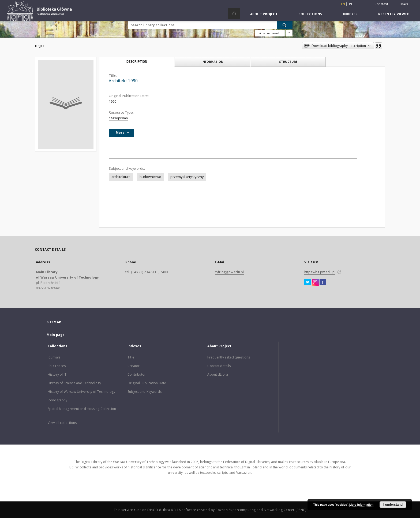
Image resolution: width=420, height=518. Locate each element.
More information (361, 505)
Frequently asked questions (229, 357)
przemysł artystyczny (187, 177)
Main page (56, 335)
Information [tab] (212, 62)
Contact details (219, 366)
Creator (134, 366)
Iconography (57, 400)
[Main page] (234, 14)
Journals (54, 357)
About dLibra (217, 374)
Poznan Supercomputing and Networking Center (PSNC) (261, 510)
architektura (121, 177)
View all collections (62, 423)
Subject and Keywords (145, 392)
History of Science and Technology (74, 383)
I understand (393, 505)
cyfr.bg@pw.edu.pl (229, 272)
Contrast (381, 4)
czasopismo (118, 118)
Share (404, 4)
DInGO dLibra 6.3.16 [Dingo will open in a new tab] (164, 510)
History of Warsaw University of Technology (81, 392)
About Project (264, 14)
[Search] (285, 25)
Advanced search (270, 33)
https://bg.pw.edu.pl (320, 272)
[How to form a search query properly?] (289, 33)
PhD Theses (57, 366)
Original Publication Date (147, 383)
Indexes (350, 14)
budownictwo (150, 177)
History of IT (57, 374)
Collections (310, 14)
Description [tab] (137, 62)
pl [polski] (351, 4)
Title (131, 357)
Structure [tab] (288, 62)
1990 (112, 101)
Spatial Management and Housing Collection (82, 409)
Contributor (137, 374)
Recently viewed (394, 14)
